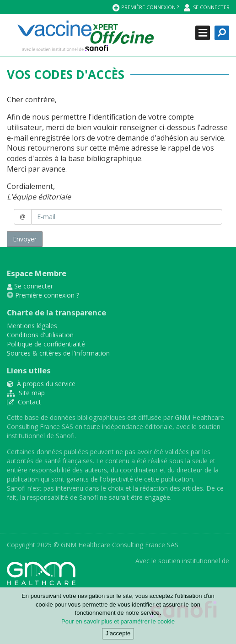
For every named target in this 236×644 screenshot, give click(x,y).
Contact (24, 402)
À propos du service (41, 384)
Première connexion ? (146, 8)
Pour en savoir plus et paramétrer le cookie (118, 624)
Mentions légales (32, 326)
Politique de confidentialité (46, 344)
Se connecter (207, 8)
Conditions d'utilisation (40, 335)
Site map (26, 393)
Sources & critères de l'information (58, 353)
